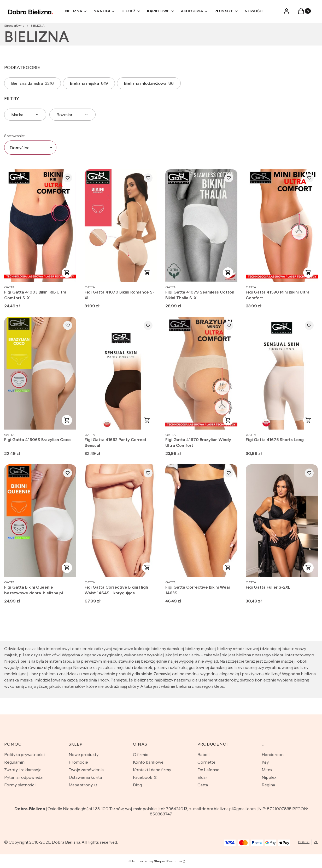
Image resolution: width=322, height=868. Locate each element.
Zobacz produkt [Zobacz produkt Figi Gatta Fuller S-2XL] (308, 568)
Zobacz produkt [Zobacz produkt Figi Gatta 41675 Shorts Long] (308, 420)
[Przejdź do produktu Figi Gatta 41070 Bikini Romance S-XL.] (121, 226)
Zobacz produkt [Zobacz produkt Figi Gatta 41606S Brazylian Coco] (67, 420)
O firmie (141, 754)
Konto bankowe (148, 762)
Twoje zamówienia (86, 770)
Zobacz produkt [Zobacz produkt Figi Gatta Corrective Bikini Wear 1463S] (228, 568)
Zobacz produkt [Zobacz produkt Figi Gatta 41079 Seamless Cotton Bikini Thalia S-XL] (228, 273)
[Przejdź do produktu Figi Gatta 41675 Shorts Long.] (282, 373)
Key (265, 762)
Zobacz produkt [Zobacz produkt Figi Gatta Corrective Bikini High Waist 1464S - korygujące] (148, 568)
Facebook (143, 777)
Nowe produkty (84, 754)
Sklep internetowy (155, 861)
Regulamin (14, 762)
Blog (137, 785)
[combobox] (30, 148)
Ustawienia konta (85, 777)
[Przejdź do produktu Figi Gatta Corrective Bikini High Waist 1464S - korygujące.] (121, 521)
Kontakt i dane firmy (152, 770)
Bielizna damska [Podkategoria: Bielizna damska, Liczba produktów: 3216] (33, 83)
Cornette (206, 762)
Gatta (203, 785)
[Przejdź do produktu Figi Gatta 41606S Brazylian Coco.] (40, 373)
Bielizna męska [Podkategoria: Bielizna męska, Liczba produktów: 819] (89, 83)
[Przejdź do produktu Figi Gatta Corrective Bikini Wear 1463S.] (201, 521)
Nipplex (269, 777)
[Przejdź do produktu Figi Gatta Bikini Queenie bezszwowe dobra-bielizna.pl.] (40, 521)
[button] (301, 13)
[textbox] (30, 148)
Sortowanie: (14, 136)
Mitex (267, 770)
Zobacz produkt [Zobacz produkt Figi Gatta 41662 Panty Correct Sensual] (148, 420)
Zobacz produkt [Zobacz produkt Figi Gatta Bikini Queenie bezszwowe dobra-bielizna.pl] (67, 568)
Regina (268, 785)
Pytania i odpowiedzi (24, 777)
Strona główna (14, 26)
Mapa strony (81, 785)
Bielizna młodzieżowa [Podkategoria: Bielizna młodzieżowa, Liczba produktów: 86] (149, 83)
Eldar (202, 777)
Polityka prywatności (24, 754)
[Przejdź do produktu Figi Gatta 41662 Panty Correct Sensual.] (121, 373)
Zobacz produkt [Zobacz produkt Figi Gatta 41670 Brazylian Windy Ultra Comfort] (228, 420)
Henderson (273, 754)
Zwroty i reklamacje (23, 770)
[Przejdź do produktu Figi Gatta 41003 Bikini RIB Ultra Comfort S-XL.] (40, 226)
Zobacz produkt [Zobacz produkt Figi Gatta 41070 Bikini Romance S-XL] (148, 273)
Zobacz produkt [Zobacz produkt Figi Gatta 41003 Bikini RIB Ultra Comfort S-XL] (67, 273)
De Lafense (208, 770)
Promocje (78, 762)
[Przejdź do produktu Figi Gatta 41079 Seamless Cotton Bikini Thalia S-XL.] (201, 226)
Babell (203, 754)
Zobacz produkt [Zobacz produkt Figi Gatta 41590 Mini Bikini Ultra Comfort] (308, 273)
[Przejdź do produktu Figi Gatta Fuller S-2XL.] (282, 521)
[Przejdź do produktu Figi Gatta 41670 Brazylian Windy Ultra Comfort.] (201, 373)
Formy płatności (20, 785)
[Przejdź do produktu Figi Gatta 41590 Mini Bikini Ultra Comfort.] (282, 226)
